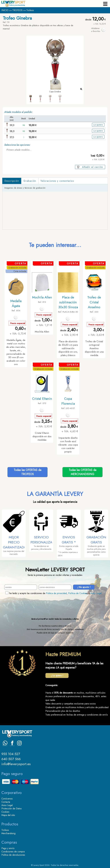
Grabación (30, 181)
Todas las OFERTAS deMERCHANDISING (83, 472)
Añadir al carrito (93, 167)
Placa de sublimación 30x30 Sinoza (68, 302)
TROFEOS (17, 10)
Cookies (5, 812)
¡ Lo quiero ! (57, 676)
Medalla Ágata (16, 303)
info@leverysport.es (16, 764)
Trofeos (30, 10)
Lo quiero (98, 125)
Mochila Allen (42, 297)
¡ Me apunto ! (84, 587)
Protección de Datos (12, 809)
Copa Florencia (68, 401)
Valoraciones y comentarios (57, 181)
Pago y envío (8, 848)
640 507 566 (11, 759)
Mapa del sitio (8, 815)
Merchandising (8, 833)
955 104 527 (11, 754)
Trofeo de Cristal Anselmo (94, 302)
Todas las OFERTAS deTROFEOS (28, 472)
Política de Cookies (78, 593)
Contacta (6, 802)
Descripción (12, 181)
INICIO (5, 10)
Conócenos (7, 799)
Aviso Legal (96, 593)
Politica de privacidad (56, 593)
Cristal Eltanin (42, 399)
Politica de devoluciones (13, 855)
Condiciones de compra (13, 852)
